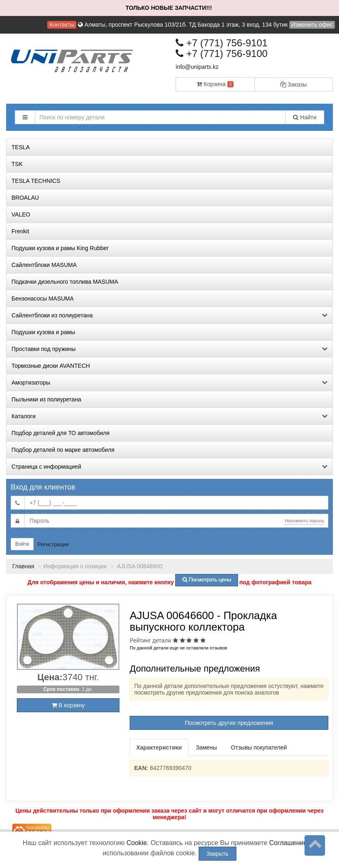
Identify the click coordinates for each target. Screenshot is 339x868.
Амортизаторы (169, 383)
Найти (305, 117)
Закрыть (218, 854)
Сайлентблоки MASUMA (44, 265)
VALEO (21, 214)
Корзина (215, 84)
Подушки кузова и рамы (43, 332)
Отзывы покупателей (259, 747)
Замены (206, 747)
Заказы (294, 84)
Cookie (137, 843)
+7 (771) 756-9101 (222, 43)
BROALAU (25, 198)
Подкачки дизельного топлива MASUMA (65, 282)
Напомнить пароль (305, 521)
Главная (23, 566)
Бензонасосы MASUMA (43, 298)
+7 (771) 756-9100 (222, 54)
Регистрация (53, 544)
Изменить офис (312, 25)
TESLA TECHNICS (36, 181)
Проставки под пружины (169, 349)
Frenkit (20, 231)
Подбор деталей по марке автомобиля (63, 450)
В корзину (68, 705)
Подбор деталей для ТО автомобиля (61, 433)
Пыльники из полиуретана (46, 399)
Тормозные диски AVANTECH (51, 366)
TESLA (21, 147)
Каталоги (169, 416)
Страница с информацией (169, 467)
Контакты (62, 25)
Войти (22, 544)
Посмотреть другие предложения (229, 723)
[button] (25, 117)
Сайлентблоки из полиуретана (169, 315)
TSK (17, 164)
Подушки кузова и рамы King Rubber (60, 248)
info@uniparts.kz (197, 67)
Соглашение (288, 843)
